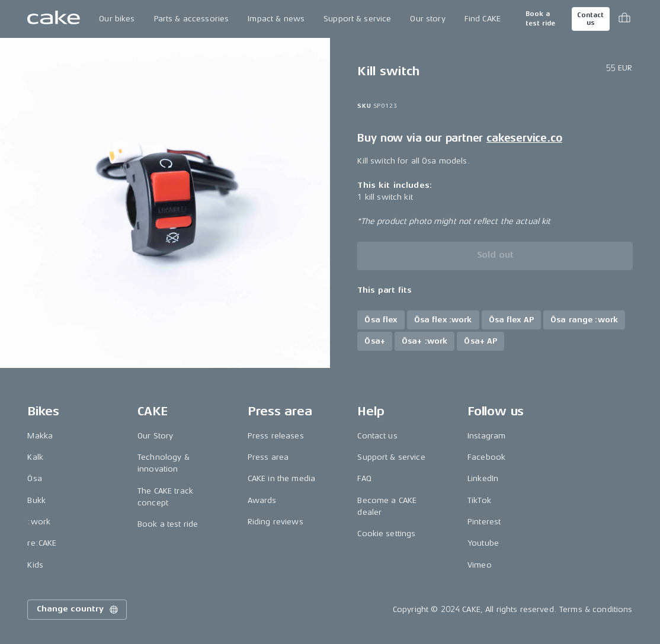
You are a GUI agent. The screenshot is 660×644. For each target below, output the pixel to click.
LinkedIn (483, 478)
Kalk (35, 457)
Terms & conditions (596, 609)
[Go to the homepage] (54, 19)
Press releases (276, 436)
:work (39, 522)
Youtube (483, 543)
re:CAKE (42, 543)
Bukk (36, 500)
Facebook (486, 457)
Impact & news (276, 19)
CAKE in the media (281, 478)
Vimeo (480, 565)
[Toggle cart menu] (624, 19)
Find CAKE (483, 19)
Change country (78, 610)
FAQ (364, 478)
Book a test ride (540, 19)
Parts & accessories (192, 19)
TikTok (479, 500)
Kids (35, 565)
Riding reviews (275, 522)
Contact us (590, 19)
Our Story (155, 436)
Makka (40, 436)
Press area (268, 457)
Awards (262, 500)
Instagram (486, 436)
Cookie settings (386, 534)
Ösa (34, 478)
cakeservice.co (524, 138)
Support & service (357, 19)
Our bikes (117, 19)
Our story (427, 19)
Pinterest (484, 522)
